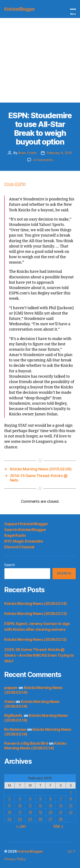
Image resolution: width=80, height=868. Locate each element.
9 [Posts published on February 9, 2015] (9, 805)
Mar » (58, 826)
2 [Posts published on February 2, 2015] (9, 799)
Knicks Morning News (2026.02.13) (36, 614)
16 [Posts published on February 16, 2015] (9, 812)
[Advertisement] (40, 60)
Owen (9, 702)
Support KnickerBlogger (26, 524)
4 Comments (43, 160)
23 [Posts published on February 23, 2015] (9, 819)
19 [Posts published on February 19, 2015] (40, 812)
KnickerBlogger (20, 9)
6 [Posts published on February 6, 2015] (51, 799)
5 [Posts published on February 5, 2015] (40, 799)
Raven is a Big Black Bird (26, 743)
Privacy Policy (15, 859)
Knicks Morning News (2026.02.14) (36, 603)
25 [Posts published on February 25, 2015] (30, 819)
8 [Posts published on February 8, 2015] (71, 799)
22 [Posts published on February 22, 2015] (71, 812)
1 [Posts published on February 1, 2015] (71, 792)
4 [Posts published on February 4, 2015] (30, 799)
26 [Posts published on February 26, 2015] (40, 819)
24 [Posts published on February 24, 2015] (20, 819)
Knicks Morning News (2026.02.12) (35, 639)
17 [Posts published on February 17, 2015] (20, 812)
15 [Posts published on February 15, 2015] (71, 805)
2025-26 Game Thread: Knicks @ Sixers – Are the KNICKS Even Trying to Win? (39, 655)
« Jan (21, 826)
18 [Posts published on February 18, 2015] (30, 812)
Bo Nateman (15, 729)
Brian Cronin (27, 153)
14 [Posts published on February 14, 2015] (61, 805)
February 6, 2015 (59, 153)
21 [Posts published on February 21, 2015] (61, 812)
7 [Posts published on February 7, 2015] (61, 799)
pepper (11, 688)
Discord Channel (19, 547)
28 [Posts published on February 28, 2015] (61, 819)
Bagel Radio (15, 535)
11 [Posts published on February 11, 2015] (30, 805)
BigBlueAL (14, 715)
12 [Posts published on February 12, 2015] (40, 805)
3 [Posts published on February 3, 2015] (20, 799)
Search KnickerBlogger (25, 530)
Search (9, 565)
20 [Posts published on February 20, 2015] (51, 812)
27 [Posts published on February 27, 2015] (50, 819)
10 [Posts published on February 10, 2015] (20, 805)
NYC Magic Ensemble (23, 541)
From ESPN (15, 184)
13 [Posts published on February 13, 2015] (51, 805)
